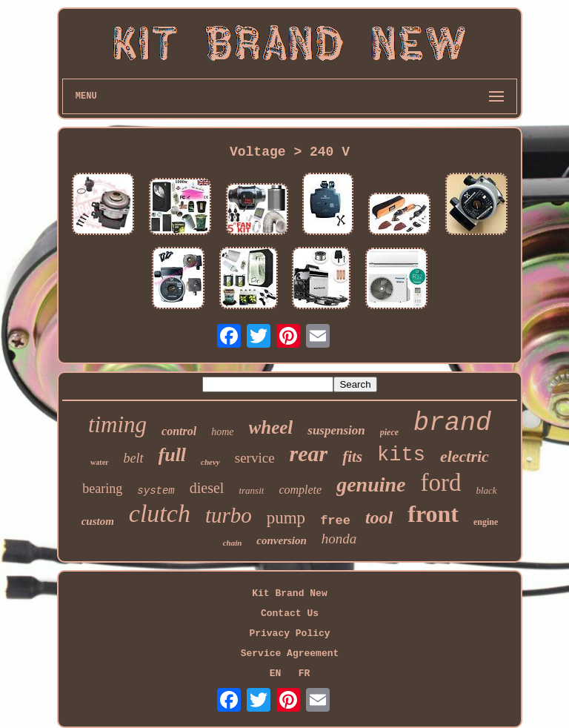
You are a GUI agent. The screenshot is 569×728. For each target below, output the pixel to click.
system (156, 491)
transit (251, 490)
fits (352, 457)
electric (465, 456)
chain (233, 543)
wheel (271, 427)
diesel (207, 488)
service (255, 458)
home (222, 432)
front (433, 514)
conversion (282, 540)
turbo (229, 515)
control (179, 431)
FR (305, 674)
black (486, 490)
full (173, 455)
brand (452, 423)
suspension (336, 430)
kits (401, 455)
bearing (102, 489)
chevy (210, 462)
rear (309, 453)
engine (486, 522)
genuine (371, 484)
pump (286, 518)
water (99, 462)
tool (379, 517)
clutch (160, 513)
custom (98, 521)
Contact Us (290, 613)
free (335, 521)
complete (300, 490)
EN (276, 674)
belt (134, 458)
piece (389, 432)
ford (440, 483)
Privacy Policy (289, 633)
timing (117, 424)
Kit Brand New (289, 593)
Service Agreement (290, 653)
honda (339, 539)
